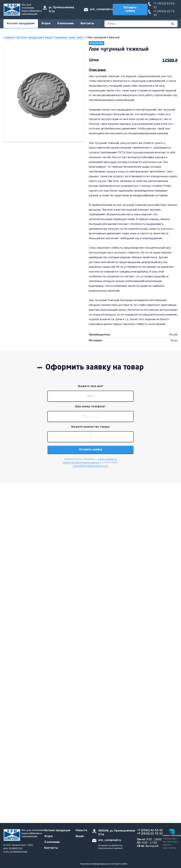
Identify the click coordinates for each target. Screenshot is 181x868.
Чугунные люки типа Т (70, 38)
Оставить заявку (130, 9)
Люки (48, 38)
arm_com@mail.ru (101, 9)
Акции (80, 836)
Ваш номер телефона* (90, 407)
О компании (65, 24)
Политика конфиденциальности (97, 864)
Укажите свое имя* (91, 386)
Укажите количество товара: (90, 427)
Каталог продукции (21, 24)
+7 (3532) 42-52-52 (150, 831)
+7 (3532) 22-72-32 (150, 834)
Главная (9, 38)
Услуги (46, 24)
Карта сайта (121, 864)
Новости (81, 831)
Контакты (87, 24)
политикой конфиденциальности (90, 466)
